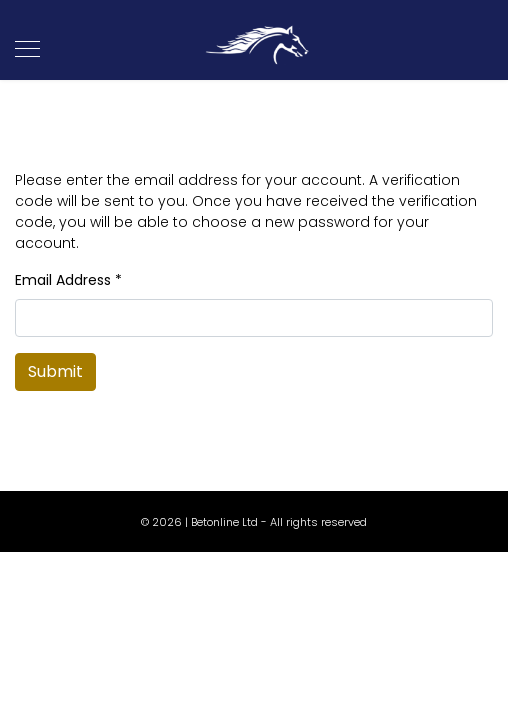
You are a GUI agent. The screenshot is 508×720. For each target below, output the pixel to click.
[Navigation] (27, 50)
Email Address (68, 280)
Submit (55, 371)
